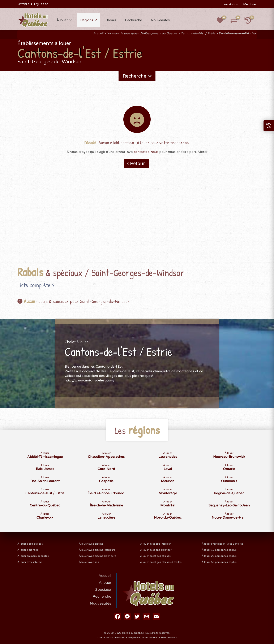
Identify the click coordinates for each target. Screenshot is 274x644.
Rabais (111, 20)
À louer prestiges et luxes (155, 556)
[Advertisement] (137, 224)
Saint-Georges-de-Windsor (237, 33)
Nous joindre (150, 637)
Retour (138, 164)
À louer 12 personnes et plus (219, 550)
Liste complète (34, 285)
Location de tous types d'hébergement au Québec (142, 33)
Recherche (134, 20)
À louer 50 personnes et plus (219, 562)
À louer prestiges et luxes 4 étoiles (161, 562)
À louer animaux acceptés (33, 556)
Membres (250, 4)
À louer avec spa (89, 562)
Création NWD (168, 637)
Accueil (98, 33)
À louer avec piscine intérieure (97, 550)
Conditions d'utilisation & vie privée (119, 637)
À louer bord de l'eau (30, 544)
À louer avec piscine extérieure (97, 556)
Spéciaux (103, 589)
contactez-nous (146, 152)
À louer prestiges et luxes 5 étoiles (222, 544)
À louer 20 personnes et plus (219, 556)
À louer (62, 20)
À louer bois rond (28, 550)
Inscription (231, 4)
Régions (87, 20)
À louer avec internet (30, 562)
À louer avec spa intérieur (156, 544)
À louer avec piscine (91, 544)
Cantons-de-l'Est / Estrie (198, 33)
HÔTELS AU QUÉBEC (33, 4)
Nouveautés (160, 20)
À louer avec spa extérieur (156, 550)
